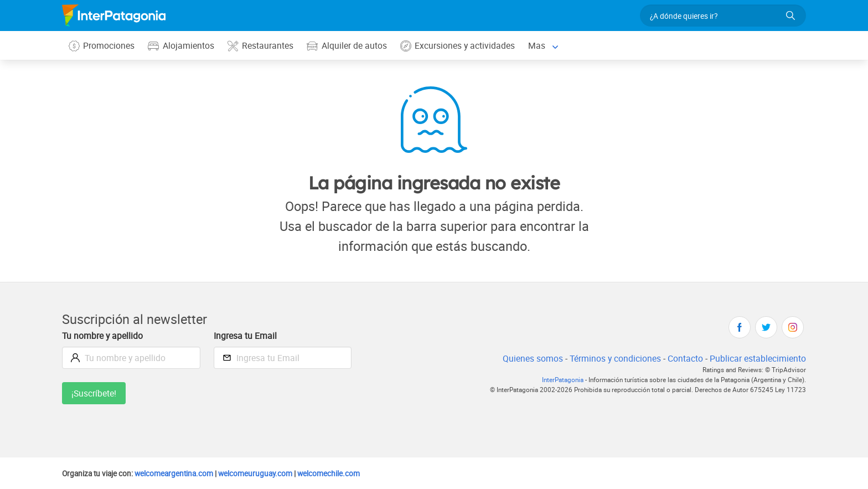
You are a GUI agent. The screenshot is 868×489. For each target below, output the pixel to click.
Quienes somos (528, 359)
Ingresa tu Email (246, 336)
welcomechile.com (341, 473)
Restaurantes (262, 46)
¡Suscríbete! (95, 393)
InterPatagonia (555, 380)
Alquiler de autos (349, 46)
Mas (541, 45)
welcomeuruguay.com (264, 473)
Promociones (102, 46)
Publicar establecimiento (757, 359)
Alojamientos (182, 46)
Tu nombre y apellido (104, 336)
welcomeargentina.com (180, 473)
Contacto (684, 359)
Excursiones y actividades (461, 46)
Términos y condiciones (613, 359)
